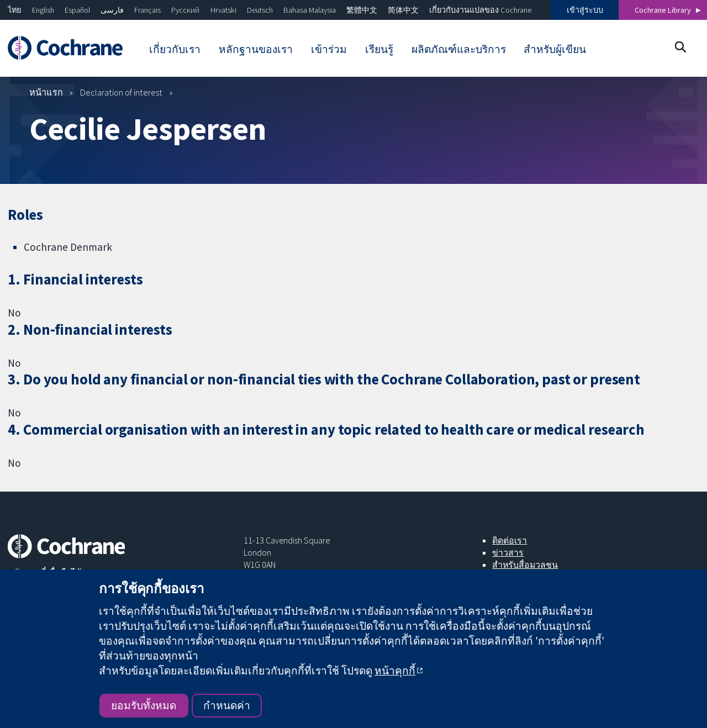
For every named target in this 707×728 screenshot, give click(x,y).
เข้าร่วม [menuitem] (329, 49)
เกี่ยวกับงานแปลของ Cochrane (480, 10)
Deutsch (260, 10)
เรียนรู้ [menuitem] (379, 49)
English (43, 10)
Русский (185, 10)
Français (147, 10)
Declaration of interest (121, 92)
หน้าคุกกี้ (395, 671)
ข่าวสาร (508, 552)
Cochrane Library (663, 10)
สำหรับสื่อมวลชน (525, 565)
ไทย (14, 10)
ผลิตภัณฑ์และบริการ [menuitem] (459, 49)
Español (77, 10)
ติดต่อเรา (510, 540)
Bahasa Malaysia (310, 10)
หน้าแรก (46, 92)
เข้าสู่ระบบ (585, 10)
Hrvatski (223, 10)
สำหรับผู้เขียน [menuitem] (555, 49)
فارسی (112, 10)
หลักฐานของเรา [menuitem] (256, 49)
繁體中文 (362, 10)
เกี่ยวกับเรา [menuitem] (175, 49)
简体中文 (403, 10)
